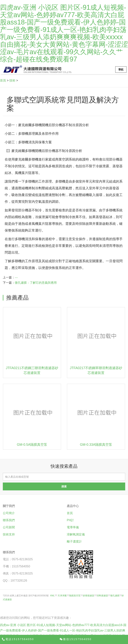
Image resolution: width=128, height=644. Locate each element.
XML (52, 596)
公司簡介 (9, 513)
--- (16, 277)
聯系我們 (9, 520)
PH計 (70, 520)
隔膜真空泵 (75, 596)
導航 (121, 70)
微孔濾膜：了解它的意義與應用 (36, 283)
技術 (12, 80)
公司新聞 (9, 527)
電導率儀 (73, 527)
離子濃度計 (74, 541)
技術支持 (9, 534)
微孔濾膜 (115, 596)
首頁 (3, 80)
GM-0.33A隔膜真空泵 (96, 445)
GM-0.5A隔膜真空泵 (32, 445)
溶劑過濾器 (102, 596)
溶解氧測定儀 (76, 534)
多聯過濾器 (89, 596)
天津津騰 (62, 596)
